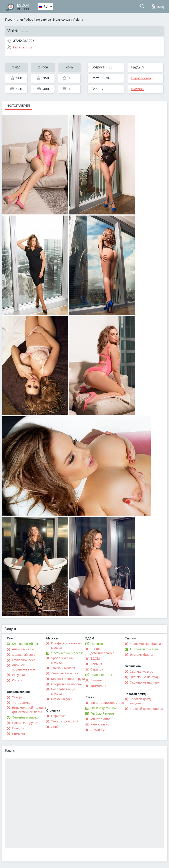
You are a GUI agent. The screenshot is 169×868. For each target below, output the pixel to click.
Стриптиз (58, 716)
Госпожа (97, 644)
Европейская (141, 78)
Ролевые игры (101, 675)
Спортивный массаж (67, 684)
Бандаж (96, 680)
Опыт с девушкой (104, 708)
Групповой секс (23, 660)
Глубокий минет (102, 714)
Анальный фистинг (144, 649)
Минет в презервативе (107, 703)
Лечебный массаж (65, 673)
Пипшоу (18, 728)
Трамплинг (98, 686)
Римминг (19, 734)
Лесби (56, 727)
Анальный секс (23, 649)
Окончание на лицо (144, 682)
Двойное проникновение (23, 667)
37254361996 (24, 41)
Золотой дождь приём (146, 709)
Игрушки (18, 675)
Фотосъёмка (21, 703)
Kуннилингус (100, 724)
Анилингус (98, 730)
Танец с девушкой (65, 721)
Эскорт (17, 697)
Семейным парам (25, 717)
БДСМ (95, 659)
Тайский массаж (63, 668)
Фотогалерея (19, 106)
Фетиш (17, 680)
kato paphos (42, 20)
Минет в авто (100, 719)
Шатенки (138, 89)
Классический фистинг (147, 644)
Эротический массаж (67, 653)
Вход (158, 6)
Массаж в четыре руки (68, 679)
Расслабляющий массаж (64, 691)
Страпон (97, 669)
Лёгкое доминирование (102, 651)
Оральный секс (23, 655)
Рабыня (96, 664)
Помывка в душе (25, 723)
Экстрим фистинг (143, 655)
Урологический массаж (62, 660)
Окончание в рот (142, 672)
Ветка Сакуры (62, 699)
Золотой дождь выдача (141, 701)
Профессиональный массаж (67, 646)
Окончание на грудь (145, 677)
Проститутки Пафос (19, 20)
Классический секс (26, 644)
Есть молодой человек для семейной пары (29, 710)
